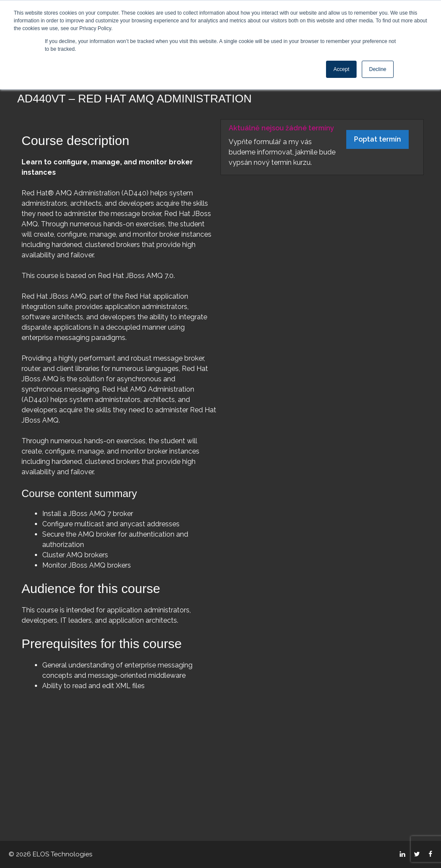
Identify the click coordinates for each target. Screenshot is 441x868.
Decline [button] (378, 69)
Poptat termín (377, 139)
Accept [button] (341, 69)
